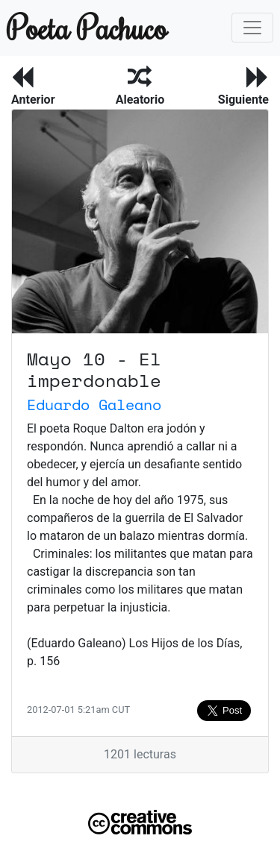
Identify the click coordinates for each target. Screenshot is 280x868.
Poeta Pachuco (74, 27)
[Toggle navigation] (252, 28)
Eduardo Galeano (94, 405)
